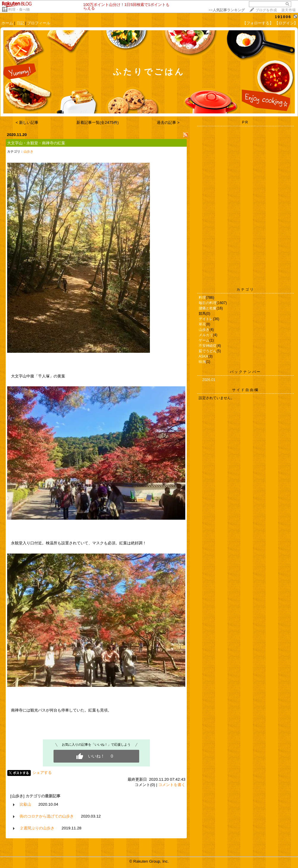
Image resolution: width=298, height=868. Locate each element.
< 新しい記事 (27, 122)
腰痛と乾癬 (208, 308)
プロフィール (39, 23)
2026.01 (209, 380)
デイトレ (206, 319)
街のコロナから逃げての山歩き (47, 816)
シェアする (42, 773)
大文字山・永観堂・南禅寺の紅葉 (36, 143)
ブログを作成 (266, 10)
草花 (202, 324)
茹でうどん (208, 351)
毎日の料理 (208, 303)
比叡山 (25, 804)
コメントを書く (172, 785)
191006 (283, 17)
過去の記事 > (168, 122)
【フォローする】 (258, 23)
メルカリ (206, 335)
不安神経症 (208, 346)
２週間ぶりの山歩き (37, 828)
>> (227, 10)
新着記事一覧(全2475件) (98, 122)
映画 (202, 362)
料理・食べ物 (19, 10)
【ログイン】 (286, 23)
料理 (202, 298)
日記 (20, 23)
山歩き (28, 151)
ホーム (7, 23)
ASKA (203, 356)
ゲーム (204, 340)
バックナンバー (246, 372)
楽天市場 (288, 10)
